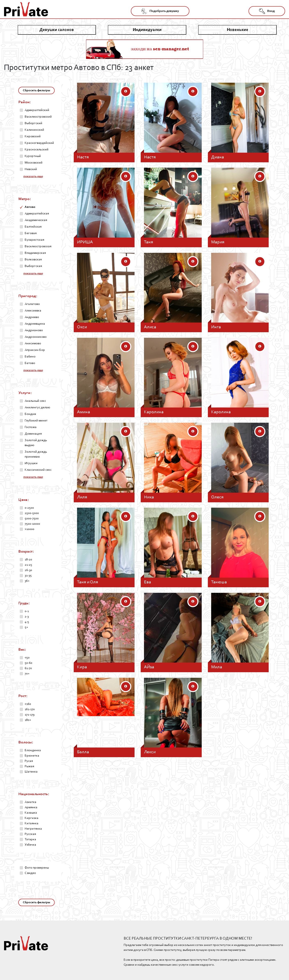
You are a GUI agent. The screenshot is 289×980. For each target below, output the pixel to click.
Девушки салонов (57, 30)
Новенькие (238, 30)
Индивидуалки (147, 30)
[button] (126, 92)
